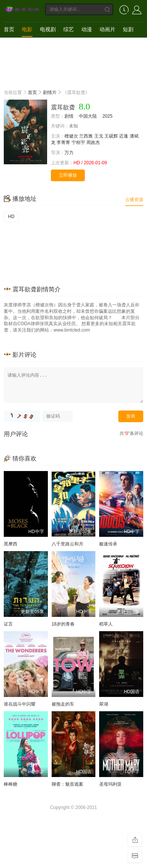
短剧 (128, 29)
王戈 (99, 136)
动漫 (87, 29)
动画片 (107, 29)
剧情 (69, 116)
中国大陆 (88, 116)
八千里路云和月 (67, 544)
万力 (69, 153)
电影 (27, 29)
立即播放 (68, 175)
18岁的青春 (63, 624)
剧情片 (50, 92)
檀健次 (71, 136)
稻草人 (106, 624)
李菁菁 (63, 142)
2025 (108, 116)
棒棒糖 (11, 784)
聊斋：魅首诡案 (67, 784)
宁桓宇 (78, 142)
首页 (9, 29)
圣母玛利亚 (110, 784)
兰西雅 (86, 136)
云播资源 (134, 200)
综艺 (69, 29)
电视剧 (48, 29)
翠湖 (104, 704)
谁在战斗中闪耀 (20, 704)
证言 (8, 624)
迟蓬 (124, 136)
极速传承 (108, 544)
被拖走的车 (63, 704)
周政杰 (93, 142)
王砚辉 (111, 136)
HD (11, 217)
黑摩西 (11, 544)
